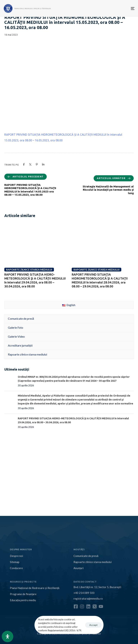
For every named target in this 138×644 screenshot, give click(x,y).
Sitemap (15, 562)
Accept (93, 625)
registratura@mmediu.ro (88, 598)
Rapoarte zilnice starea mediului (93, 562)
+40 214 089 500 (84, 593)
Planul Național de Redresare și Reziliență (35, 588)
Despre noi (16, 556)
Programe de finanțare (23, 594)
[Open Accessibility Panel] (8, 636)
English (69, 305)
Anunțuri (79, 568)
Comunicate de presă (86, 556)
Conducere (16, 568)
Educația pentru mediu (23, 600)
